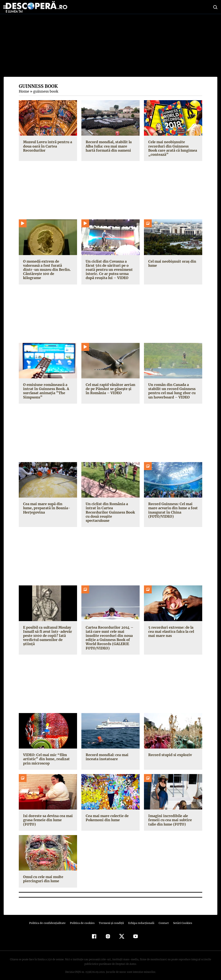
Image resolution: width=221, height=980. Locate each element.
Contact (162, 919)
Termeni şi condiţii (111, 919)
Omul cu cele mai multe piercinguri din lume (43, 875)
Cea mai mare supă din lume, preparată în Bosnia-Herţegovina (48, 508)
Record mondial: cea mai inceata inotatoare (107, 753)
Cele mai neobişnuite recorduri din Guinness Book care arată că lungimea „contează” (173, 148)
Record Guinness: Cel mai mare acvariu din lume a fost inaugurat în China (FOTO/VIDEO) (172, 510)
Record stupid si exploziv (170, 751)
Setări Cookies (180, 919)
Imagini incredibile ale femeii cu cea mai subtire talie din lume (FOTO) (169, 816)
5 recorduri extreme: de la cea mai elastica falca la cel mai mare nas (171, 627)
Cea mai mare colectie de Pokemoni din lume (107, 814)
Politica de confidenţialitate (49, 919)
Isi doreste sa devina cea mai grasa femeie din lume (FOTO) (47, 816)
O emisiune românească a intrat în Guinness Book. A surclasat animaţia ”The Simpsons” (45, 391)
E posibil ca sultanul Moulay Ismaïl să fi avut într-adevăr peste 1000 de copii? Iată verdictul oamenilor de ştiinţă (47, 631)
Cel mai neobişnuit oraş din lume (172, 263)
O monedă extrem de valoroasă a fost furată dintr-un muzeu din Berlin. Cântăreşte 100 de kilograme (47, 268)
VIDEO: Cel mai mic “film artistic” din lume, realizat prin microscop (45, 755)
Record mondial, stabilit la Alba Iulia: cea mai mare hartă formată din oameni (108, 146)
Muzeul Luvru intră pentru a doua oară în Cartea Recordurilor (47, 146)
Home (24, 91)
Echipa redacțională (140, 919)
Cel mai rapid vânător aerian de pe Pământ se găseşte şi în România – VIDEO (110, 389)
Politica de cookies (83, 919)
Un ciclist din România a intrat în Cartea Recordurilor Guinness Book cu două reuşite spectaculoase (110, 510)
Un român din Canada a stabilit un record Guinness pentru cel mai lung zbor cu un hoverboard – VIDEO (171, 391)
